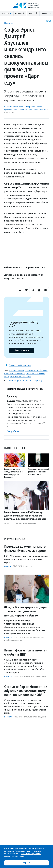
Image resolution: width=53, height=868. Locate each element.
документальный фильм (36, 370)
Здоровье (28, 566)
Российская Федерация (20, 365)
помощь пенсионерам (20, 376)
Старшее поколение (37, 110)
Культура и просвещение (15, 110)
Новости (8, 23)
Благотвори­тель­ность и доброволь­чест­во (23, 107)
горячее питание (17, 370)
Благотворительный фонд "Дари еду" (26, 380)
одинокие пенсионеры (15, 373)
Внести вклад (22, 350)
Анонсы (8, 566)
